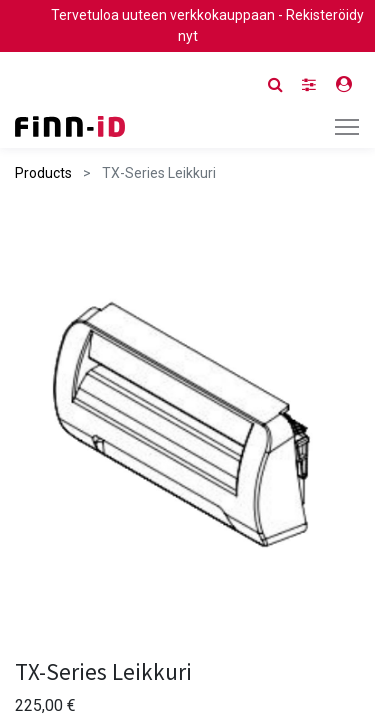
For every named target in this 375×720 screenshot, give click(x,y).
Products (43, 173)
